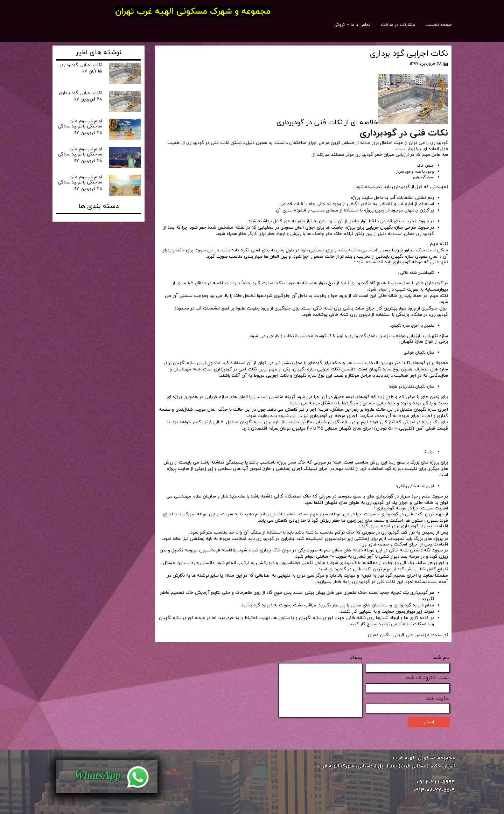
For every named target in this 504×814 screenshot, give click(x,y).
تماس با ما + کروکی (352, 25)
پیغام (356, 658)
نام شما (441, 658)
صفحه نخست (439, 25)
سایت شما (437, 698)
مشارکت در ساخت (398, 25)
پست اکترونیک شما (428, 678)
